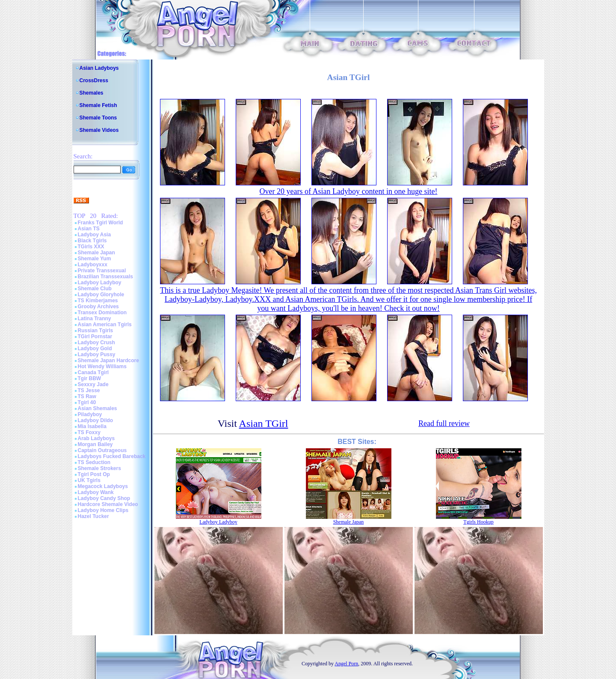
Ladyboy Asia (95, 235)
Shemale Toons (98, 118)
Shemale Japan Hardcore (108, 360)
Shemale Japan (96, 253)
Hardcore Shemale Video (108, 504)
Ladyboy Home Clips (103, 510)
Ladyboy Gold (95, 348)
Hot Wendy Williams (102, 366)
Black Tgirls (92, 241)
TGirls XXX (91, 247)
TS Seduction (94, 462)
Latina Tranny (95, 319)
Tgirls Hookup (478, 522)
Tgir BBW (90, 378)
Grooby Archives (98, 307)
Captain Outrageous (102, 450)
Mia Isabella (92, 426)
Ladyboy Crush (96, 342)
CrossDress (94, 80)
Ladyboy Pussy (97, 354)
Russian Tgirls (96, 331)
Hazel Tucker (93, 516)
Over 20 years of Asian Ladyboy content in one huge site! (349, 191)
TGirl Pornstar (95, 337)
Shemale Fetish (98, 105)
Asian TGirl (264, 423)
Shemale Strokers (99, 468)
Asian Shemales (98, 408)
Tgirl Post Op (94, 474)
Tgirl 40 (87, 402)
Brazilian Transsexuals (105, 277)
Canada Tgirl (93, 372)
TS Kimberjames (98, 301)
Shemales (92, 93)
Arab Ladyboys (96, 438)
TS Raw (87, 396)
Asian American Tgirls (105, 325)
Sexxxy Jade (93, 384)
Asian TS (89, 229)
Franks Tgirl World (101, 223)
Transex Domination (102, 313)
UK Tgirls (89, 480)
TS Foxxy (89, 432)
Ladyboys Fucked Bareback (112, 456)
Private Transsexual (102, 271)
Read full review (444, 423)
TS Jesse (89, 390)
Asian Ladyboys (99, 68)
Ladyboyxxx (93, 265)
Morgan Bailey (95, 444)
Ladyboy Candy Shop (104, 498)
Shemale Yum (95, 259)
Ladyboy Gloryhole (101, 295)
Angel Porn (346, 664)
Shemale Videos (99, 130)
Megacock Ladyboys (103, 486)
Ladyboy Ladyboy (100, 283)
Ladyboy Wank (96, 492)
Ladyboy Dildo (96, 420)
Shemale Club (95, 289)
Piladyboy (90, 414)
